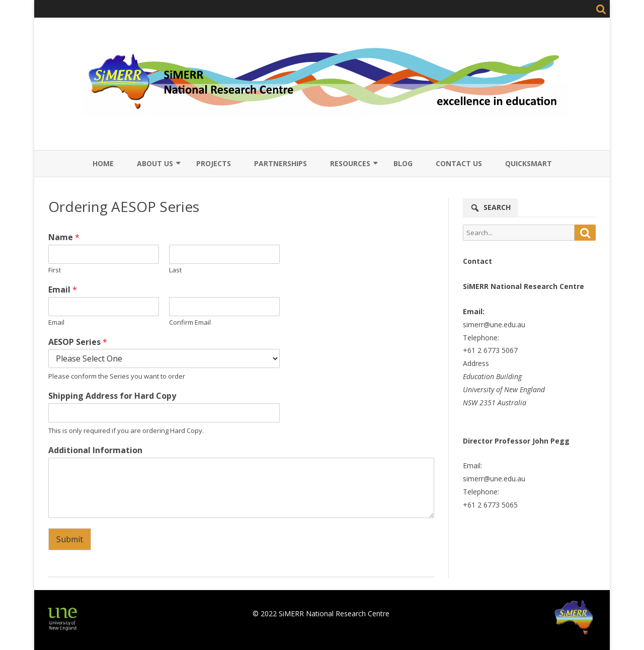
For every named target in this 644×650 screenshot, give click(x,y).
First (55, 270)
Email (63, 290)
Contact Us (459, 163)
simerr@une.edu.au (494, 324)
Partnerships (280, 163)
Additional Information (95, 450)
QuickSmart (529, 163)
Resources (350, 163)
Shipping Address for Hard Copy (112, 396)
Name (64, 237)
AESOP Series (78, 342)
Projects (214, 163)
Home (103, 163)
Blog (403, 163)
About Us (155, 163)
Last (175, 270)
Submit (70, 539)
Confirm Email (190, 322)
